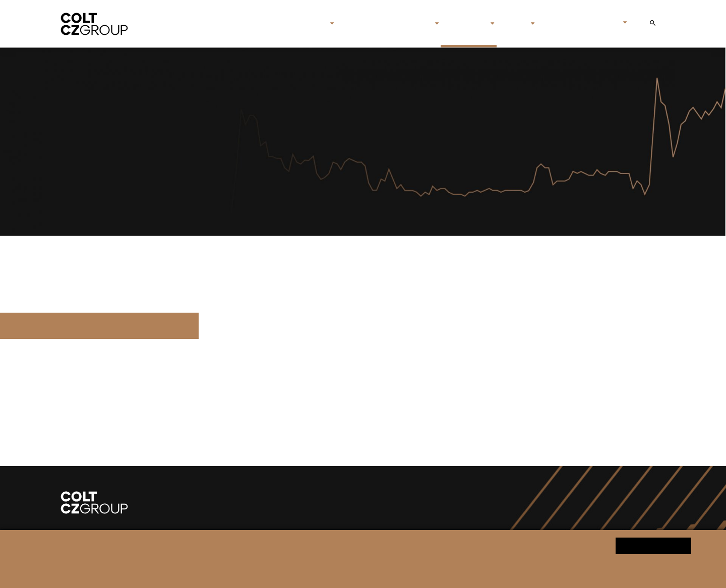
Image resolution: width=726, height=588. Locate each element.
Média (513, 24)
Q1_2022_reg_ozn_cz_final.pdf (100, 326)
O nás (313, 24)
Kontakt (558, 24)
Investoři (465, 24)
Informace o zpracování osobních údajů (238, 571)
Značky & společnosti (384, 24)
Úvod (281, 24)
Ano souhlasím (653, 545)
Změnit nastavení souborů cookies (350, 571)
